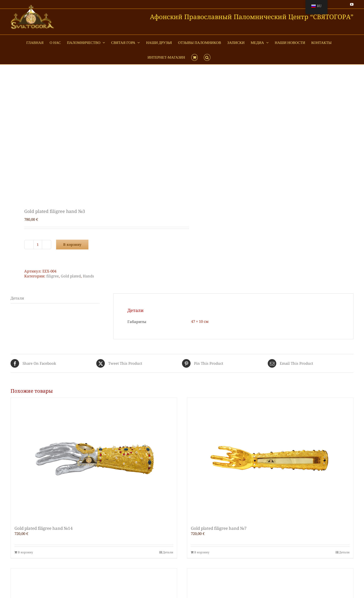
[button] (207, 57)
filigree (53, 276)
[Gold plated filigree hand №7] (270, 459)
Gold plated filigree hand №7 (219, 528)
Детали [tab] (17, 298)
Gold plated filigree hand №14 (44, 528)
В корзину (72, 244)
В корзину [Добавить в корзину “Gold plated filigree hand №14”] (25, 552)
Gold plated (71, 276)
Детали (168, 552)
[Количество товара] (38, 245)
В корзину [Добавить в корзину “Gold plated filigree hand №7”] (202, 552)
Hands (88, 276)
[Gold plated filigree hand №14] (94, 459)
